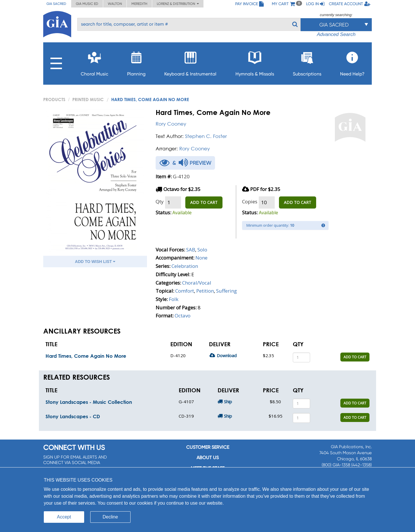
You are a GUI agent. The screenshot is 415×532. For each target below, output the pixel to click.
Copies (250, 201)
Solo (202, 250)
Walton (115, 4)
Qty (160, 201)
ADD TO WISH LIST (95, 262)
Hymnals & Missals (255, 62)
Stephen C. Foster (206, 136)
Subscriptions (307, 62)
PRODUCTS (54, 99)
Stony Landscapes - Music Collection (89, 402)
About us (208, 458)
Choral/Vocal (197, 283)
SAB (191, 250)
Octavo (183, 316)
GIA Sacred (56, 4)
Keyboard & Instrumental (190, 62)
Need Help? (352, 62)
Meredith (139, 4)
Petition (205, 291)
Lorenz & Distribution (178, 4)
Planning (136, 62)
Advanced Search (336, 34)
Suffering (227, 291)
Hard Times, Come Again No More (86, 356)
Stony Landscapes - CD (73, 416)
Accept (64, 517)
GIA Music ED (87, 4)
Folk (174, 299)
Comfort (185, 291)
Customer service (208, 447)
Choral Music (95, 62)
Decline (110, 517)
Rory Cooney (171, 124)
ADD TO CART (204, 202)
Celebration (185, 266)
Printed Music (88, 99)
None (201, 258)
